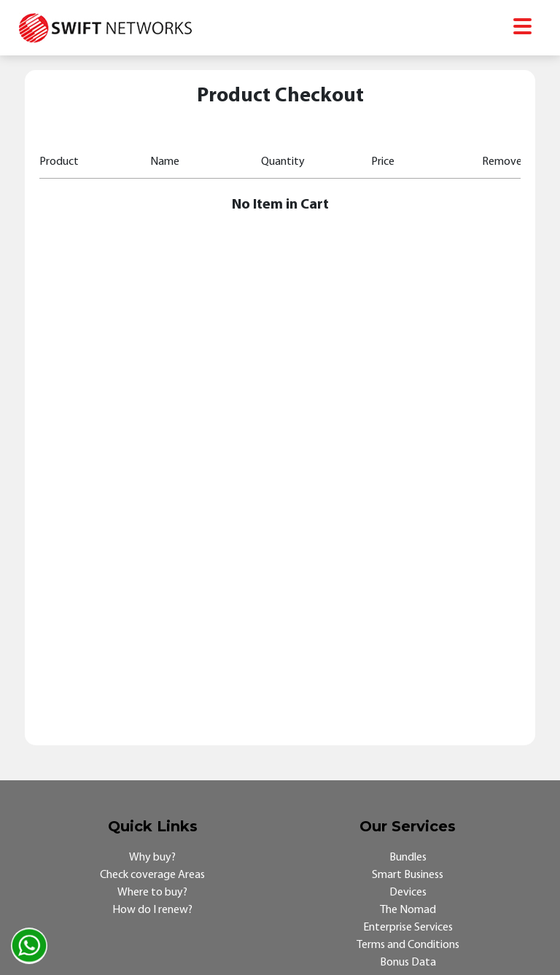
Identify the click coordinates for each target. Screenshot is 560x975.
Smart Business (408, 875)
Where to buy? (152, 893)
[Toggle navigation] (522, 28)
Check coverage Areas (152, 875)
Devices (408, 893)
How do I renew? (152, 910)
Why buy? (152, 858)
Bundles (408, 858)
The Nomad (408, 910)
